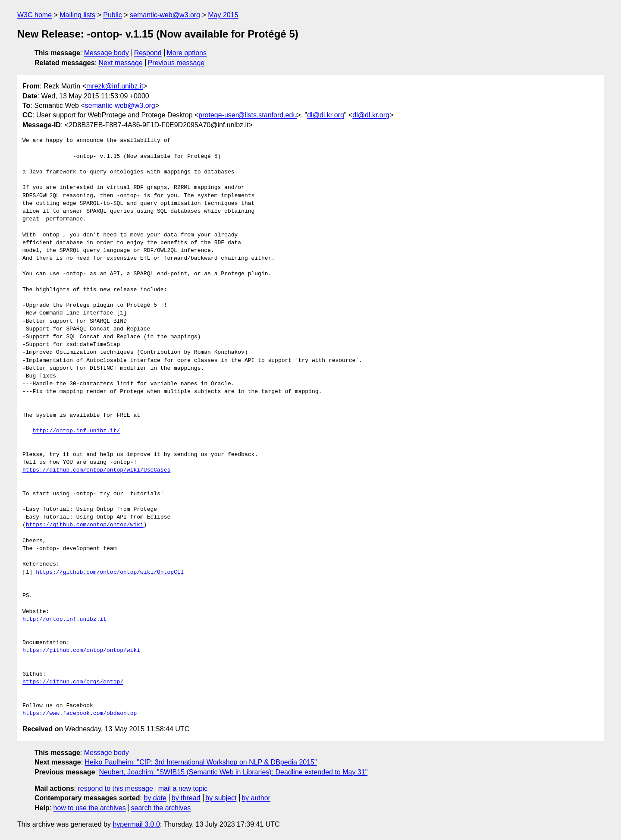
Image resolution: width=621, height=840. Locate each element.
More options (187, 53)
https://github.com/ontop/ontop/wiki (85, 525)
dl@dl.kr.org (326, 115)
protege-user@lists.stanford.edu (248, 115)
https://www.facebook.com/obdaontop (80, 714)
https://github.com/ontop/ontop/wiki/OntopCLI (110, 573)
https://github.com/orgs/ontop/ (73, 682)
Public (113, 15)
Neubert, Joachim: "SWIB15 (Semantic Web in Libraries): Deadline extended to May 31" (233, 772)
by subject (221, 798)
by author (256, 798)
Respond (148, 53)
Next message (121, 63)
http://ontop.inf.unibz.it (64, 620)
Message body (107, 53)
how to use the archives (90, 808)
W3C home (34, 15)
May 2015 (223, 15)
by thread (186, 798)
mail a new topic (183, 788)
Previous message (176, 63)
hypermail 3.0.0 (136, 824)
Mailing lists (77, 15)
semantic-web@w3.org (165, 15)
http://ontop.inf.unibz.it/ (76, 431)
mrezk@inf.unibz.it (115, 86)
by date (155, 798)
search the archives (161, 808)
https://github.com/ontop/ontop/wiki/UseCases (96, 470)
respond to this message (115, 788)
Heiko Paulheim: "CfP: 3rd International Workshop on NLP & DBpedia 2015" (201, 762)
